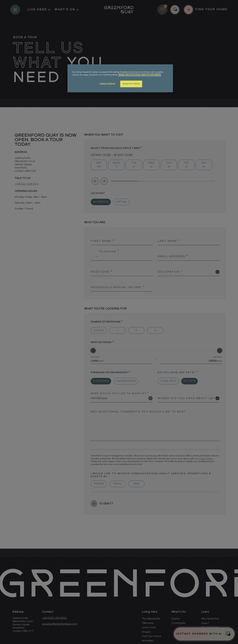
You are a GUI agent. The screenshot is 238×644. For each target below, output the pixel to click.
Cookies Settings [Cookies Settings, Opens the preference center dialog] (107, 84)
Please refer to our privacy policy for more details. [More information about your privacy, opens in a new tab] (140, 75)
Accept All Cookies (131, 84)
